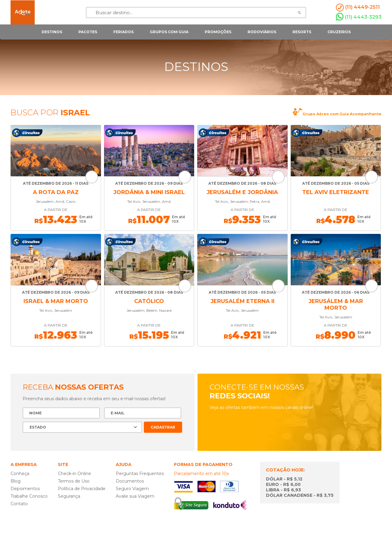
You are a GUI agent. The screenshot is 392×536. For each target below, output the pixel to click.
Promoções (218, 32)
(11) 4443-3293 (359, 17)
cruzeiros (339, 32)
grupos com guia (169, 32)
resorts (302, 32)
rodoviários (262, 32)
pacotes (88, 32)
